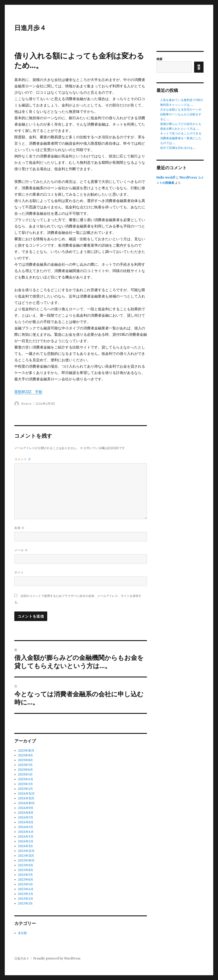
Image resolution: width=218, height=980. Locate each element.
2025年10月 (26, 751)
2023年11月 (26, 856)
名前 (20, 528)
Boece (26, 404)
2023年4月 (26, 889)
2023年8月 (26, 870)
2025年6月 (25, 770)
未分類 (22, 933)
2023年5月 (25, 884)
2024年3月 (26, 837)
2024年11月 (26, 798)
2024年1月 (25, 846)
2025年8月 (25, 760)
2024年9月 (26, 808)
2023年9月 (26, 865)
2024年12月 (26, 794)
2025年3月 (25, 784)
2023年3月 (26, 894)
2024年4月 (26, 832)
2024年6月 (26, 822)
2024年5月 (26, 827)
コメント (23, 459)
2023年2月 (26, 899)
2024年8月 (26, 813)
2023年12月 (26, 851)
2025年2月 (25, 789)
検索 (159, 59)
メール (21, 550)
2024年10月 (26, 803)
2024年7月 (26, 817)
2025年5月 (25, 774)
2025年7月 (25, 765)
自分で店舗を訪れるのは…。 (179, 148)
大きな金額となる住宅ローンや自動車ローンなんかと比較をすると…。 (181, 114)
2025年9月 (25, 755)
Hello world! (166, 178)
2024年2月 (26, 841)
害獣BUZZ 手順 (28, 392)
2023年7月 (25, 875)
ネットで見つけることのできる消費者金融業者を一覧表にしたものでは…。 (181, 138)
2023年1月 (25, 903)
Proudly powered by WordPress (57, 959)
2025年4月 (26, 779)
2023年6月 (26, 880)
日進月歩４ (30, 28)
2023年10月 (26, 860)
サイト (19, 572)
